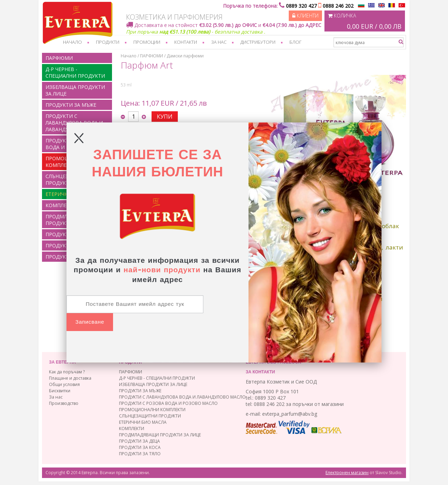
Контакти (186, 42)
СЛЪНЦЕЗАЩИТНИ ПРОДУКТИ (150, 416)
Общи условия (64, 384)
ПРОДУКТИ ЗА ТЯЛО (140, 454)
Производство (64, 403)
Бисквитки (60, 391)
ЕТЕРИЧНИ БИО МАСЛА (143, 422)
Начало (72, 42)
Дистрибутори (258, 42)
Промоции (147, 42)
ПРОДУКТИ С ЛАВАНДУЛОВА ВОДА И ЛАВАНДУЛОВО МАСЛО (74, 123)
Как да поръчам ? (67, 372)
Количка (365, 22)
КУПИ (165, 117)
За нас (219, 42)
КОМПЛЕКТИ (132, 428)
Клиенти (305, 16)
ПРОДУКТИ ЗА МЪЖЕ (71, 105)
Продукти (108, 42)
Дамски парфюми (185, 56)
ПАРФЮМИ (59, 58)
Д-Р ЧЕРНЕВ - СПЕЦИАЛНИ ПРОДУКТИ (75, 72)
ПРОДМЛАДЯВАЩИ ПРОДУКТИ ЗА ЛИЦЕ (160, 435)
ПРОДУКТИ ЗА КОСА (140, 447)
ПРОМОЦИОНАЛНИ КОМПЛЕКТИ (152, 410)
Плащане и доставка (70, 378)
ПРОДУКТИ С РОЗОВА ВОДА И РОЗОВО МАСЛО (168, 403)
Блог (295, 42)
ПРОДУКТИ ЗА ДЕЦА (139, 441)
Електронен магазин (347, 473)
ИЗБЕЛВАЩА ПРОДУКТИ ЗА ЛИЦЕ (75, 90)
